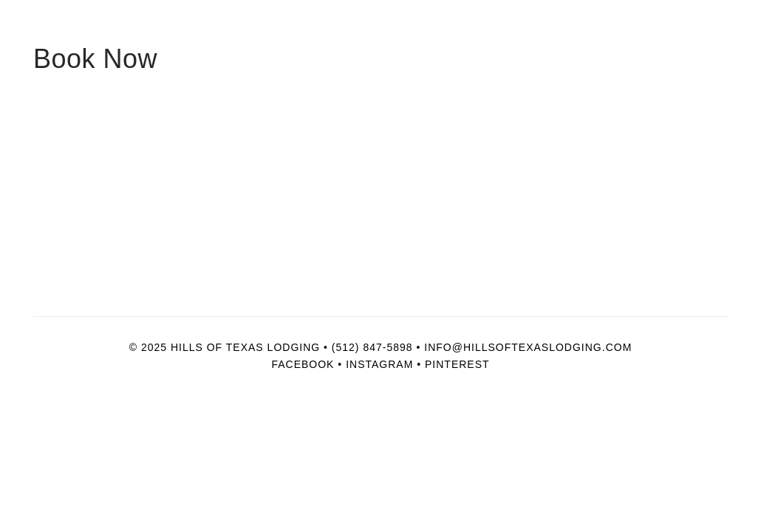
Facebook (303, 364)
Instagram (379, 364)
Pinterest (457, 364)
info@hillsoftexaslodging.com (528, 347)
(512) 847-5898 (372, 347)
